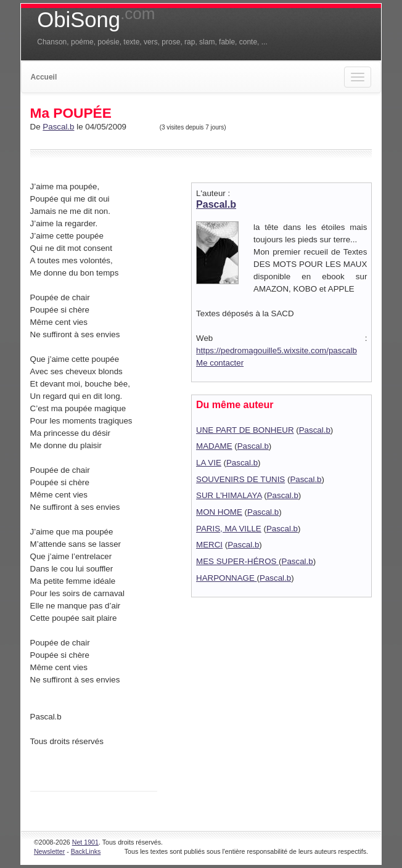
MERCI (209, 545)
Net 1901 (85, 842)
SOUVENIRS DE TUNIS (240, 479)
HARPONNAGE (227, 578)
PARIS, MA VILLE (229, 529)
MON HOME (219, 512)
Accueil (44, 77)
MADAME (214, 446)
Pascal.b (58, 127)
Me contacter (220, 363)
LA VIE (209, 463)
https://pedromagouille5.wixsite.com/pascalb (277, 350)
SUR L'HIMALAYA (229, 495)
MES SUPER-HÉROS (237, 561)
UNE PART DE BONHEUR (245, 430)
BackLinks (86, 851)
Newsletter (49, 851)
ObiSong (96, 20)
